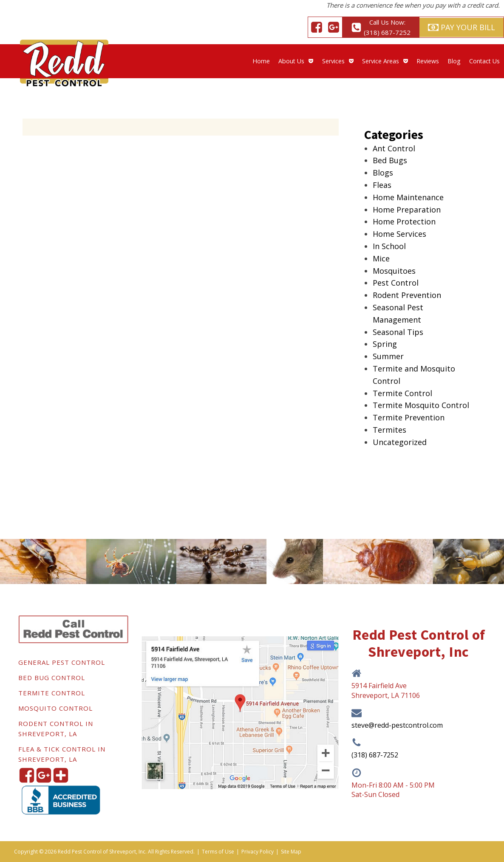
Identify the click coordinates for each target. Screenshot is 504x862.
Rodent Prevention (407, 295)
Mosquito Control (55, 708)
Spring (385, 344)
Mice (381, 258)
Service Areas (385, 61)
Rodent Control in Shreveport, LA (56, 729)
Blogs (383, 173)
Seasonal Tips (398, 332)
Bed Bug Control (52, 678)
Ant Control (394, 148)
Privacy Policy (258, 852)
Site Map (291, 852)
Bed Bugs (390, 160)
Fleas (382, 185)
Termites (389, 430)
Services (338, 61)
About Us (296, 61)
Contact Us (484, 61)
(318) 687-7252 (375, 755)
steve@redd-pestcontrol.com (397, 725)
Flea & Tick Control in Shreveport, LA (62, 754)
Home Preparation (407, 210)
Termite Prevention (409, 417)
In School (389, 246)
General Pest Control (62, 662)
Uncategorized (400, 442)
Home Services (399, 234)
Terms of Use (218, 852)
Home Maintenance (408, 197)
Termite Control (402, 393)
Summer (388, 356)
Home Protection (404, 221)
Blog (454, 61)
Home (261, 61)
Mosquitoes (394, 271)
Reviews (428, 61)
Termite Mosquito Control (421, 405)
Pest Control (396, 283)
